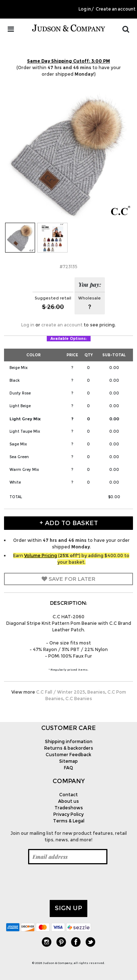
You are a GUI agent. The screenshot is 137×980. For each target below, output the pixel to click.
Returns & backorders (69, 748)
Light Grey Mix (25, 419)
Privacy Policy (68, 814)
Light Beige (20, 406)
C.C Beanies (79, 699)
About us (68, 801)
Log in (85, 9)
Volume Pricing (41, 556)
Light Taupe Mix (25, 431)
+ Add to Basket (69, 523)
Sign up (68, 908)
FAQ (68, 768)
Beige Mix (19, 368)
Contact (68, 795)
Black (15, 380)
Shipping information (69, 741)
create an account (62, 325)
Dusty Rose (20, 393)
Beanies (96, 692)
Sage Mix (18, 444)
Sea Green (19, 457)
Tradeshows (69, 808)
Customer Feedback (68, 755)
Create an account (116, 9)
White (15, 482)
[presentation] (61, 882)
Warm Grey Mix (24, 470)
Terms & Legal (69, 821)
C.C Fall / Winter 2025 (61, 692)
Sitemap (68, 761)
